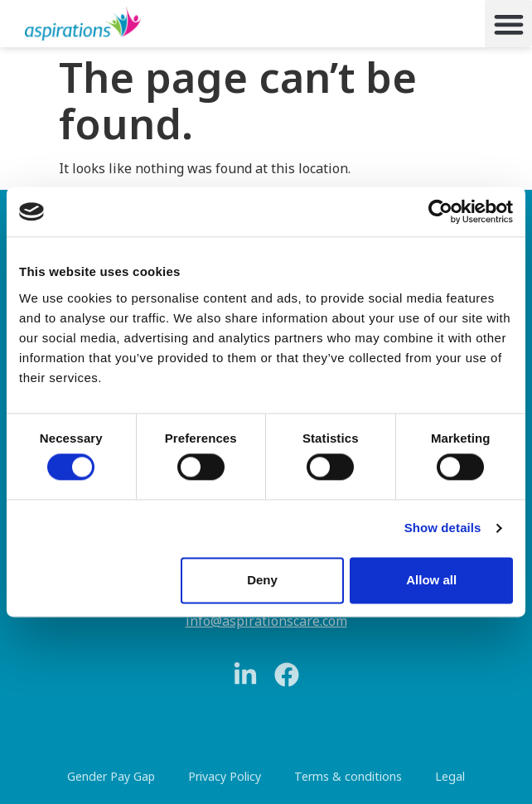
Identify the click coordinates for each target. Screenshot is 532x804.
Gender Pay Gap (111, 776)
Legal (450, 776)
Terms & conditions (348, 776)
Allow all (431, 580)
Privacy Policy (225, 776)
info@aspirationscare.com (266, 621)
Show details (443, 528)
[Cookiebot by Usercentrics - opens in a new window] (440, 211)
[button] (508, 24)
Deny (262, 580)
